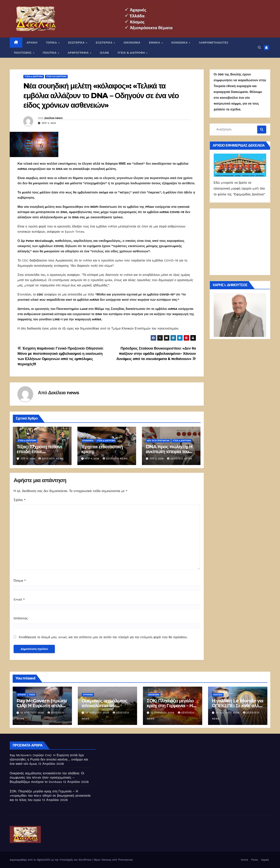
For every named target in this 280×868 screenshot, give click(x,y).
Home (245, 860)
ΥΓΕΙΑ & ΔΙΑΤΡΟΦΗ (132, 53)
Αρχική (265, 860)
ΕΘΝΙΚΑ (155, 43)
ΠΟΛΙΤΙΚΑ (50, 53)
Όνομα (20, 581)
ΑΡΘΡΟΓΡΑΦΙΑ (79, 53)
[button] (259, 48)
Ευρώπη (22, 695)
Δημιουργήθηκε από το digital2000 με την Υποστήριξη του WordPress (51, 860)
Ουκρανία (88, 695)
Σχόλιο (20, 500)
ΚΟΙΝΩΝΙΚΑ (180, 43)
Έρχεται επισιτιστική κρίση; (102, 449)
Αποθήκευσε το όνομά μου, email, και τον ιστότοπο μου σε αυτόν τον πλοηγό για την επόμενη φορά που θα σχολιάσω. (103, 637)
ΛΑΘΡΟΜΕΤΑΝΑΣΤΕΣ (214, 43)
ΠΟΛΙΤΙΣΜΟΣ (23, 53)
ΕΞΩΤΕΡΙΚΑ (105, 43)
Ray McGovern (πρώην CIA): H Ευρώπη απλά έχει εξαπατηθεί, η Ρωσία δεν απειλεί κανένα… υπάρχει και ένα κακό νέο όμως (49, 759)
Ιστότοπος (21, 618)
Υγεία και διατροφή (56, 76)
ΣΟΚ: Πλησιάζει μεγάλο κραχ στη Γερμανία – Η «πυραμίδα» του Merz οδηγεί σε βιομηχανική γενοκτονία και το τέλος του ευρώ (50, 796)
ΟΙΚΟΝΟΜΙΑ (132, 43)
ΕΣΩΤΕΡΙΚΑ (77, 43)
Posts (255, 860)
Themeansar (125, 860)
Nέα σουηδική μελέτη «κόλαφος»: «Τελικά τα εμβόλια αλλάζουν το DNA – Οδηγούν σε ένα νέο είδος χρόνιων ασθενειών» (101, 95)
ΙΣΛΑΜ (104, 53)
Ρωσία (32, 695)
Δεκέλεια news (53, 118)
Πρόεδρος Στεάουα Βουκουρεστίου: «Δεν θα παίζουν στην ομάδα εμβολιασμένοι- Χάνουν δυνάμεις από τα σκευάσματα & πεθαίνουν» (156, 354)
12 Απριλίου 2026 (33, 713)
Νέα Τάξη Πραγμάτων (158, 441)
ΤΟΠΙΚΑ (52, 43)
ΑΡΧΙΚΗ (32, 43)
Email (19, 599)
